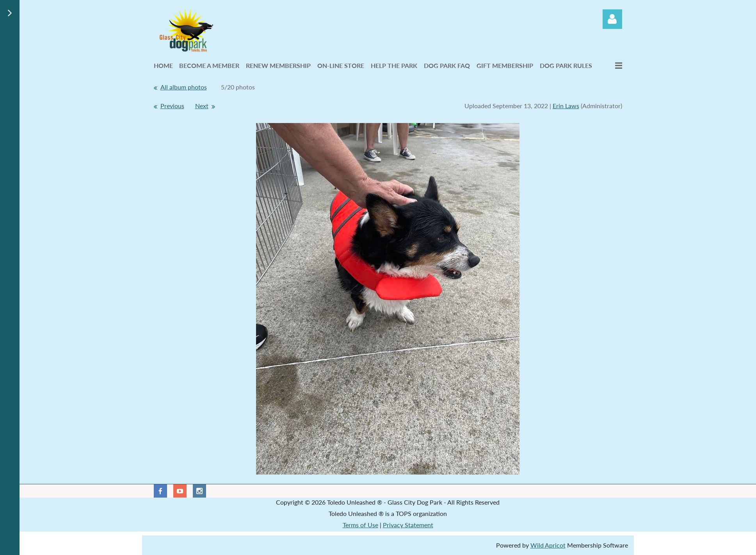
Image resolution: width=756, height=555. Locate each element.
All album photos (184, 87)
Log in (612, 19)
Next (202, 106)
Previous (172, 106)
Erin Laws (566, 106)
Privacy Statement (408, 525)
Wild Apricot (548, 545)
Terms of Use (360, 525)
